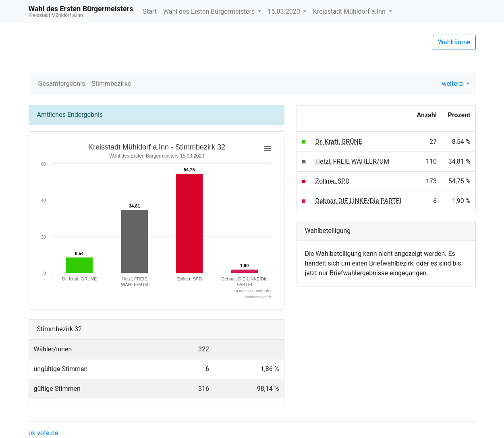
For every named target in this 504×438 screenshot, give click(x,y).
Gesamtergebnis (62, 84)
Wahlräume (454, 42)
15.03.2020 (284, 11)
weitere (453, 84)
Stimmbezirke (111, 84)
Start (149, 11)
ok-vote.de (44, 433)
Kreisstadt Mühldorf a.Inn (350, 11)
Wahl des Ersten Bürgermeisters (210, 11)
